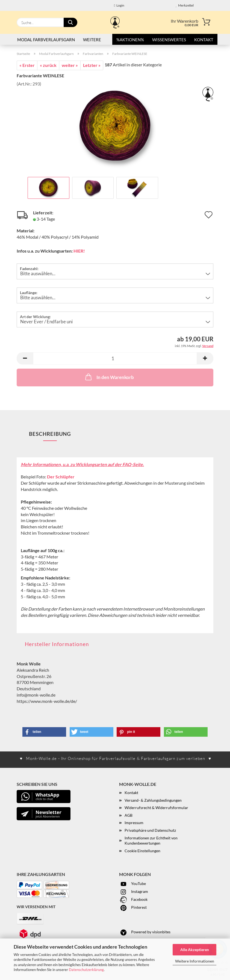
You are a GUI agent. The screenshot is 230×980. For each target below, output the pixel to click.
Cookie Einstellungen (142, 851)
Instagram (134, 891)
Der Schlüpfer (61, 477)
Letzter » (92, 65)
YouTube (132, 883)
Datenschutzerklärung (86, 970)
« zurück (48, 65)
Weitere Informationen (195, 961)
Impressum (134, 823)
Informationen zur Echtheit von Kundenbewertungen (151, 841)
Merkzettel (185, 5)
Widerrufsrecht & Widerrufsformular (156, 808)
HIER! (79, 251)
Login (119, 5)
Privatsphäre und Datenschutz (150, 830)
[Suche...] (70, 22)
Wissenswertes (169, 40)
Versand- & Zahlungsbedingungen (153, 800)
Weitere (92, 40)
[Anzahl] (115, 358)
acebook (140, 899)
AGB (129, 815)
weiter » (70, 65)
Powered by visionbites (145, 932)
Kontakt (204, 40)
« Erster (27, 65)
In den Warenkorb (109, 377)
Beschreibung (50, 434)
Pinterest (133, 907)
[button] (25, 358)
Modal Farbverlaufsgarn (46, 40)
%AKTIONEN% (130, 40)
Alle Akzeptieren (195, 950)
